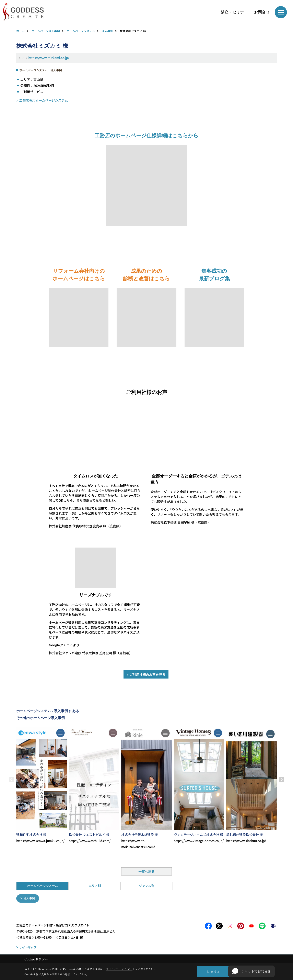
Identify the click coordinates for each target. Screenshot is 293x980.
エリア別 (95, 886)
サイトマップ (28, 947)
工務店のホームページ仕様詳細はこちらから (147, 135)
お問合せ (262, 12)
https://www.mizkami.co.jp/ (49, 58)
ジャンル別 (147, 886)
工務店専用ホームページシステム (44, 100)
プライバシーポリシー (119, 969)
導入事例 (30, 898)
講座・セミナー (234, 12)
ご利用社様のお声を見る (148, 674)
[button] (251, 971)
